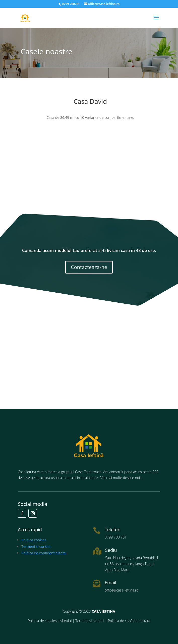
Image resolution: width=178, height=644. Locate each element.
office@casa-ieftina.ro (122, 590)
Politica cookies (34, 540)
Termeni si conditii (36, 546)
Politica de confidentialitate (44, 553)
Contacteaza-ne (89, 267)
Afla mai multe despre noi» (121, 478)
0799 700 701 (116, 537)
